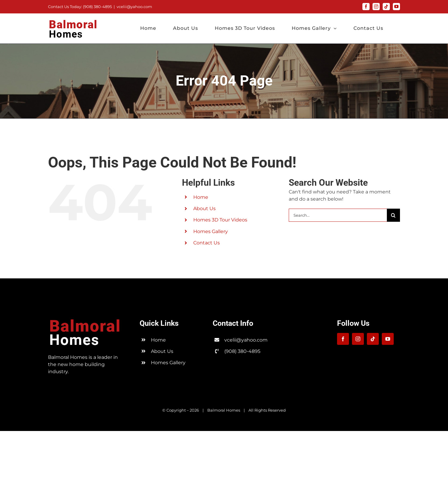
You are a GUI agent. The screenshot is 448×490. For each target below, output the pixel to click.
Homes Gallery (211, 231)
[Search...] (338, 215)
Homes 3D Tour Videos (220, 220)
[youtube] (388, 339)
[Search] (393, 215)
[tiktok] (373, 339)
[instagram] (358, 339)
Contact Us (207, 243)
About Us (204, 208)
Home (201, 197)
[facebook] (343, 339)
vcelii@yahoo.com (134, 7)
